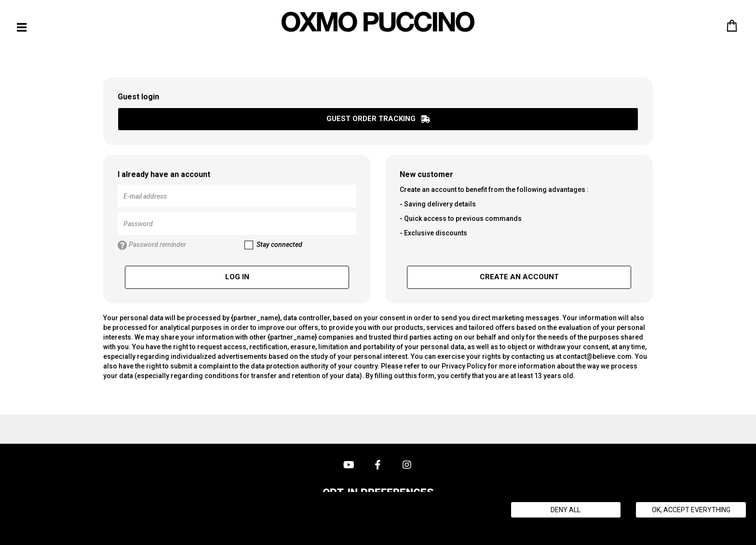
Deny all (566, 510)
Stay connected (273, 245)
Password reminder (152, 245)
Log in (237, 277)
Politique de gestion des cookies (231, 526)
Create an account (519, 277)
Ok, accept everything (691, 510)
